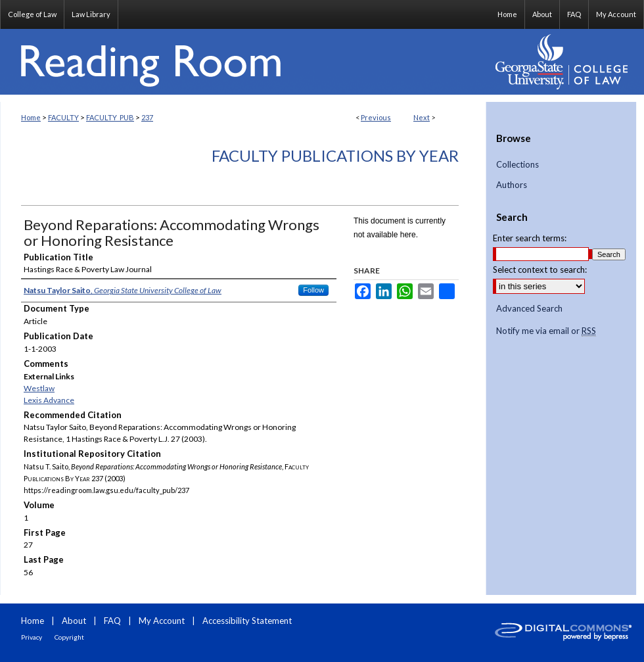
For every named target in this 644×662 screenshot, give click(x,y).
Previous (376, 117)
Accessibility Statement (247, 621)
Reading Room (243, 62)
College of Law (32, 14)
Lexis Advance (49, 400)
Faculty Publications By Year (335, 155)
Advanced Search (529, 308)
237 (147, 117)
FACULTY (63, 117)
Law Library (91, 14)
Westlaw (39, 388)
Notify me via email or (546, 331)
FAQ (112, 621)
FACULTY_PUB (110, 117)
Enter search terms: (530, 238)
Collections (517, 165)
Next (422, 117)
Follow (313, 290)
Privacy (32, 637)
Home (31, 117)
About (74, 621)
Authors (512, 185)
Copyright (69, 637)
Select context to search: (540, 270)
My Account (162, 621)
